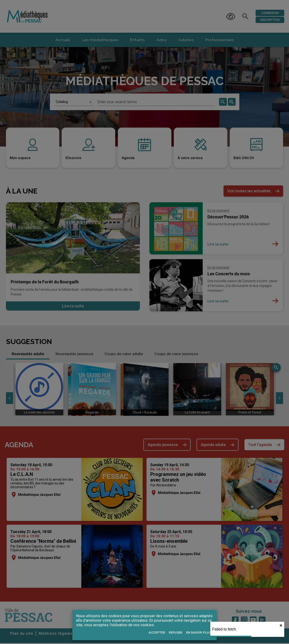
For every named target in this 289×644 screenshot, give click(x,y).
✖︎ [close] (281, 626)
